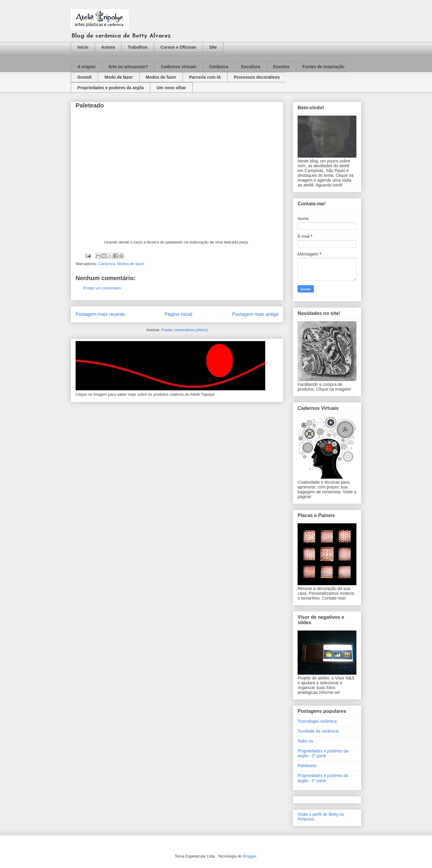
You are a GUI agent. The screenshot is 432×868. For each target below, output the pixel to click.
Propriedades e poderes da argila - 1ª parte (323, 778)
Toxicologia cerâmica (317, 721)
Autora (108, 47)
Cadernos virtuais (178, 67)
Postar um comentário (102, 288)
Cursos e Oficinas (178, 47)
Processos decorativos (257, 77)
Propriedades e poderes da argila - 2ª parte (323, 753)
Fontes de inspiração (323, 67)
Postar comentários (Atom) (185, 330)
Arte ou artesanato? (128, 67)
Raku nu (305, 741)
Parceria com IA (205, 77)
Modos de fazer (161, 77)
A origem (86, 67)
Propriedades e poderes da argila (111, 88)
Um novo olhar (171, 88)
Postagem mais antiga (255, 314)
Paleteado (307, 766)
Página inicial (178, 314)
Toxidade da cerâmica (318, 731)
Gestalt (84, 77)
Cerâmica (219, 67)
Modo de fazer (118, 77)
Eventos (281, 67)
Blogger (250, 856)
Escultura (251, 67)
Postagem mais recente (100, 314)
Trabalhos (138, 47)
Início (83, 47)
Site (213, 47)
